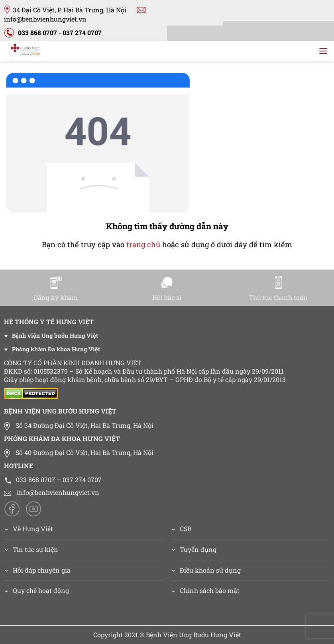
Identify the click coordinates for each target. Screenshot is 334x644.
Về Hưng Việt (28, 529)
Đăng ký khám (56, 289)
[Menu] (323, 51)
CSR (186, 529)
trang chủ (143, 244)
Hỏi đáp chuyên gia (42, 570)
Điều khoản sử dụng (210, 570)
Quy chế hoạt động (41, 590)
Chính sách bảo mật (210, 590)
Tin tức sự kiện (35, 549)
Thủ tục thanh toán (278, 289)
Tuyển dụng (198, 549)
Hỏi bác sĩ (167, 289)
